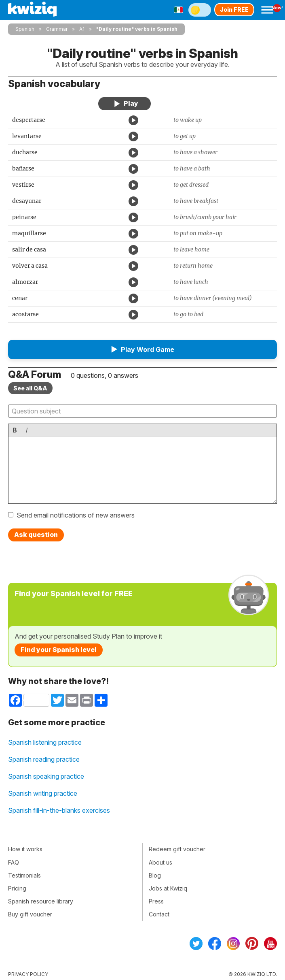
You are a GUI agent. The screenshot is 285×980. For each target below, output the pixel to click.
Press (156, 901)
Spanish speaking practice (46, 776)
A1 (82, 29)
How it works (25, 849)
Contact (159, 914)
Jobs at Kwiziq (168, 888)
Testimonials (24, 875)
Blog (155, 875)
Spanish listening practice (45, 742)
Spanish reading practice (44, 759)
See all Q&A (30, 388)
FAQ (14, 862)
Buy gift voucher (30, 914)
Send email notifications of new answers (76, 515)
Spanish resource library (41, 901)
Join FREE (234, 10)
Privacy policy (28, 974)
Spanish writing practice (43, 793)
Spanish (25, 29)
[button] (142, 349)
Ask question (36, 535)
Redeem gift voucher (177, 849)
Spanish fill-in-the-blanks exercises (59, 810)
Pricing (17, 888)
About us (160, 862)
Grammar (57, 29)
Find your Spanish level (59, 650)
